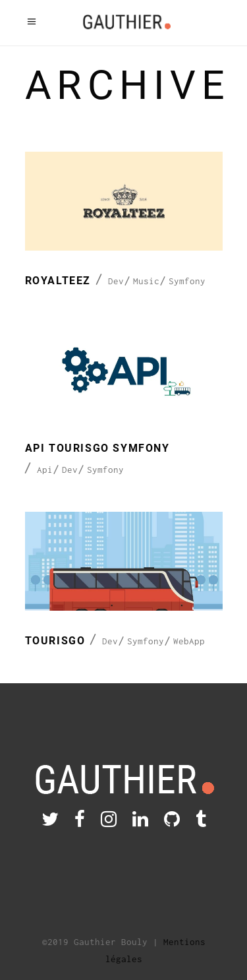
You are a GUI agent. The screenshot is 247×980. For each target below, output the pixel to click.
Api (45, 470)
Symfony (187, 281)
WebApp (189, 641)
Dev (116, 281)
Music (146, 281)
